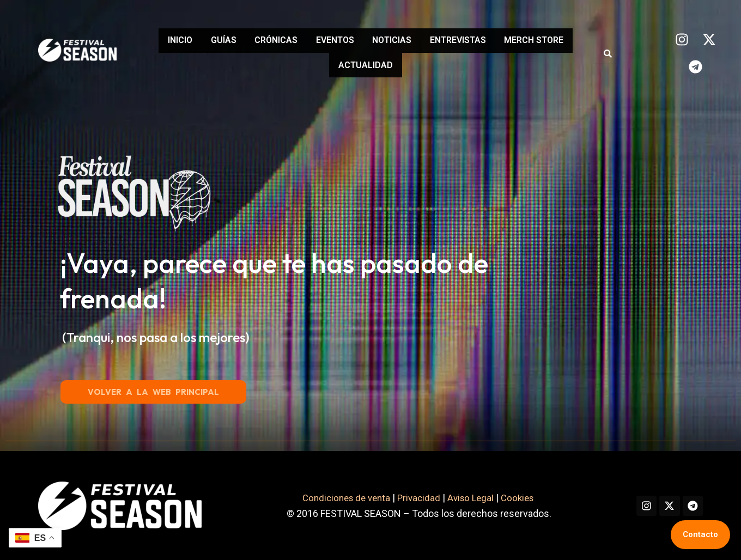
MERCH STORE (325, 63)
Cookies (513, 498)
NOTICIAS (444, 42)
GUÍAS (249, 42)
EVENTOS (378, 42)
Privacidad (409, 498)
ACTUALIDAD (409, 63)
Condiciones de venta (332, 498)
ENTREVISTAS (519, 42)
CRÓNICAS (310, 42)
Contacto (700, 534)
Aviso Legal (463, 498)
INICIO (196, 42)
